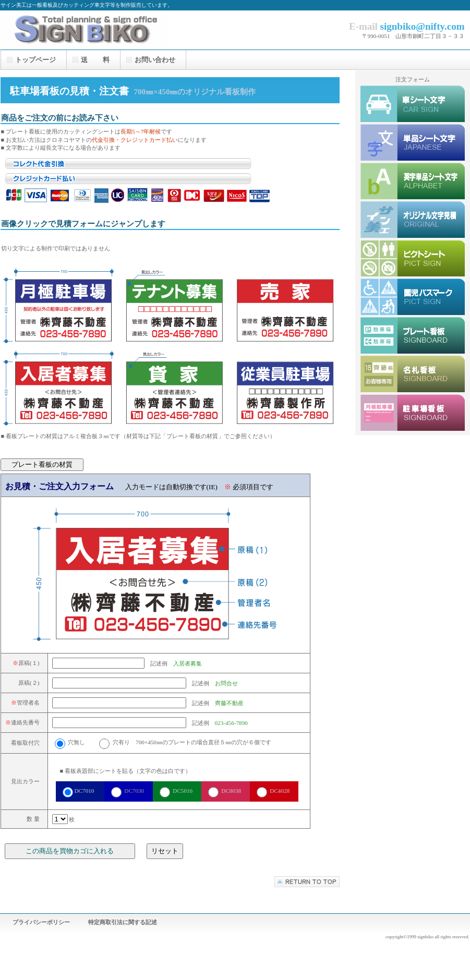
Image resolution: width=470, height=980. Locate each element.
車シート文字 (413, 104)
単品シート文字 (413, 142)
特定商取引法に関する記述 (123, 922)
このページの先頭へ (307, 882)
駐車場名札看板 (413, 374)
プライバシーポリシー (41, 922)
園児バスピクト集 (413, 297)
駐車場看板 (413, 413)
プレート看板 (413, 335)
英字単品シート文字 (413, 181)
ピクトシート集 (413, 258)
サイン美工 (105, 30)
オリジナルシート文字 (413, 220)
